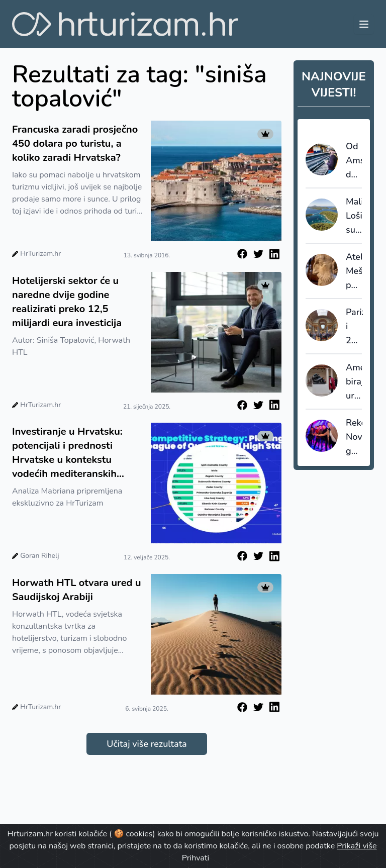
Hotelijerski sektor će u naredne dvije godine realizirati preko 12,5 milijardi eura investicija (67, 302)
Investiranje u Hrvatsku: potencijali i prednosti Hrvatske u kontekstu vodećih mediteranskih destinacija (67, 453)
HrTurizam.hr (40, 254)
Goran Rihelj (39, 556)
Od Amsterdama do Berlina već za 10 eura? (354, 161)
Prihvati (196, 858)
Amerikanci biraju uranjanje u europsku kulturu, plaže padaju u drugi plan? (354, 382)
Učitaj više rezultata (147, 744)
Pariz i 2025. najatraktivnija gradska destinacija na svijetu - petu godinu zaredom (354, 327)
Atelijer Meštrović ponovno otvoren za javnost (354, 271)
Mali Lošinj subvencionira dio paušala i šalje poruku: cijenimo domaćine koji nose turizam (354, 216)
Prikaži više (357, 846)
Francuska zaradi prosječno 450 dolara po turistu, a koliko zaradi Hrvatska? (75, 143)
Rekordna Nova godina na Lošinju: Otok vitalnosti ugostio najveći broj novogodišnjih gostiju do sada (354, 437)
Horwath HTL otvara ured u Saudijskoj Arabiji (77, 590)
